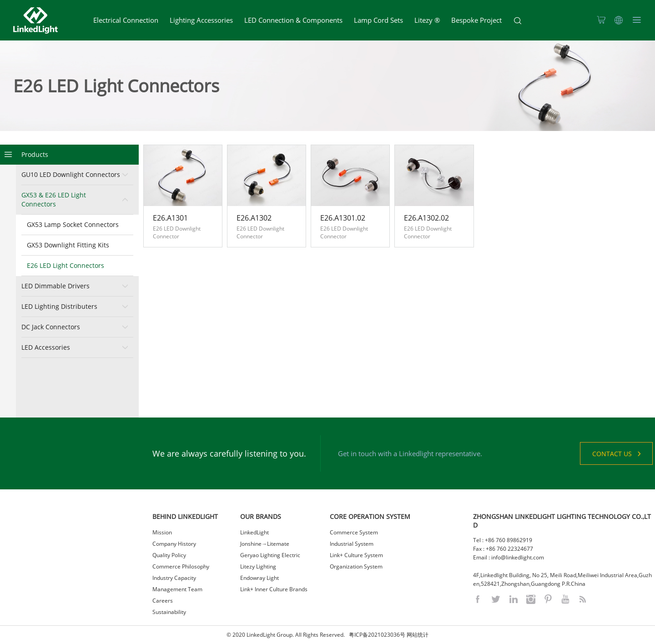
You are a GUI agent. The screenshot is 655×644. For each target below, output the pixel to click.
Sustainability (169, 612)
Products (35, 154)
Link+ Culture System (356, 555)
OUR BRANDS (261, 516)
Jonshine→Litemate (265, 544)
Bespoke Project (476, 20)
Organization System (356, 566)
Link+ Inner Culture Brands (274, 589)
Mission (162, 532)
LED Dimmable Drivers (55, 286)
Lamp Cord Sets (378, 20)
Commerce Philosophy (181, 566)
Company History (174, 544)
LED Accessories (46, 347)
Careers (163, 601)
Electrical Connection (126, 20)
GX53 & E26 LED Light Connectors (54, 199)
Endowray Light (259, 578)
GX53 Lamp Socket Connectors (73, 224)
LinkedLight (254, 532)
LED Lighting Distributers (59, 306)
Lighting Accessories (201, 20)
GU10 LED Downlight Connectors (71, 174)
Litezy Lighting (258, 566)
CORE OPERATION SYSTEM (370, 516)
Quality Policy (169, 555)
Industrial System (352, 544)
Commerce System (354, 532)
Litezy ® (427, 20)
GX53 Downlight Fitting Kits (68, 245)
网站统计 (418, 635)
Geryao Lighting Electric (270, 555)
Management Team (177, 589)
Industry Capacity (174, 578)
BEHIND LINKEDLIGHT (185, 516)
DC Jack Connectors (51, 327)
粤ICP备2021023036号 (377, 635)
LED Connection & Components (293, 20)
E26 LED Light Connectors (65, 265)
